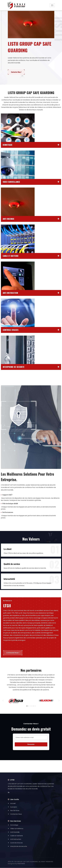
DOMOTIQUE (8, 145)
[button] (3, 701)
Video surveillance (17, 829)
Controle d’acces (16, 843)
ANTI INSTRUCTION (10, 293)
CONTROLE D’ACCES (11, 330)
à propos (14, 807)
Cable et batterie (17, 836)
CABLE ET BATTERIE (11, 256)
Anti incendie (15, 832)
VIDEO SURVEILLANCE (11, 182)
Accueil (13, 803)
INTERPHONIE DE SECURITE (14, 367)
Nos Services (15, 811)
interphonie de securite (19, 846)
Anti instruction (16, 839)
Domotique (14, 825)
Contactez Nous (16, 814)
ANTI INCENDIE (9, 219)
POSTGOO (21, 864)
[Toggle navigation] (52, 5)
